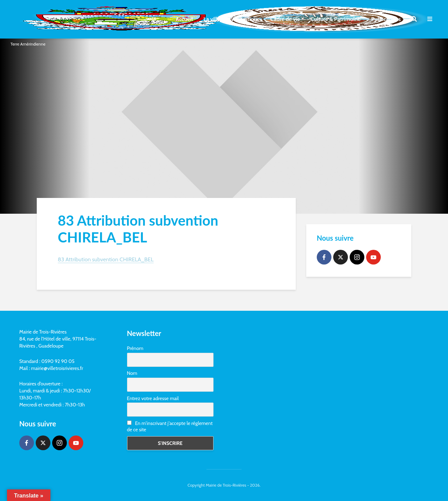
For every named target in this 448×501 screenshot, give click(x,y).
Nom (132, 373)
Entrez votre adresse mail (153, 398)
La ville (212, 19)
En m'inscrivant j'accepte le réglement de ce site (170, 426)
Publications (386, 19)
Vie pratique (245, 19)
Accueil (184, 19)
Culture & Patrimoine (335, 19)
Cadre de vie (285, 19)
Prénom (135, 348)
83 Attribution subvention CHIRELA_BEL (106, 259)
